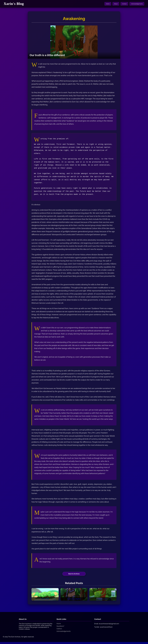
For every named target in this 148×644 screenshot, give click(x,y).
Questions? (60, 628)
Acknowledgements (64, 633)
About (114, 4)
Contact (123, 4)
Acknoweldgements (136, 4)
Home (105, 4)
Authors (59, 631)
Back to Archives (74, 574)
